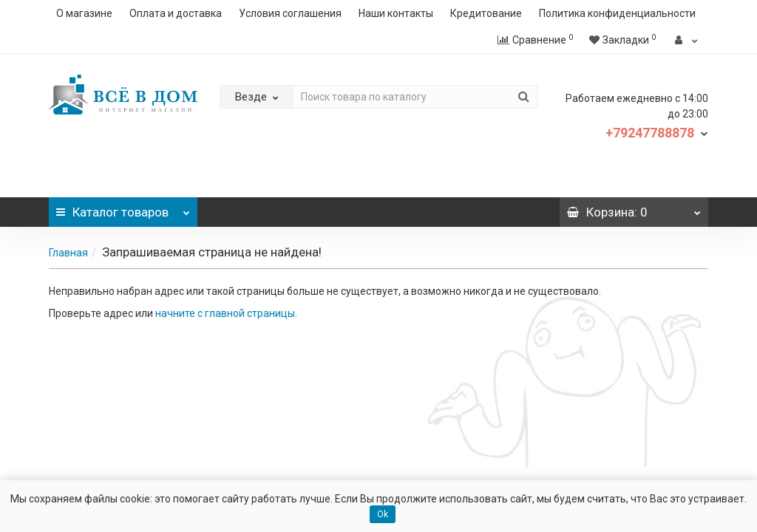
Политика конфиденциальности (617, 13)
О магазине (84, 13)
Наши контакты (396, 13)
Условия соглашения (290, 13)
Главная (68, 253)
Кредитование (486, 13)
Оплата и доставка (176, 13)
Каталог (123, 208)
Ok (383, 514)
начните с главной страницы (225, 313)
